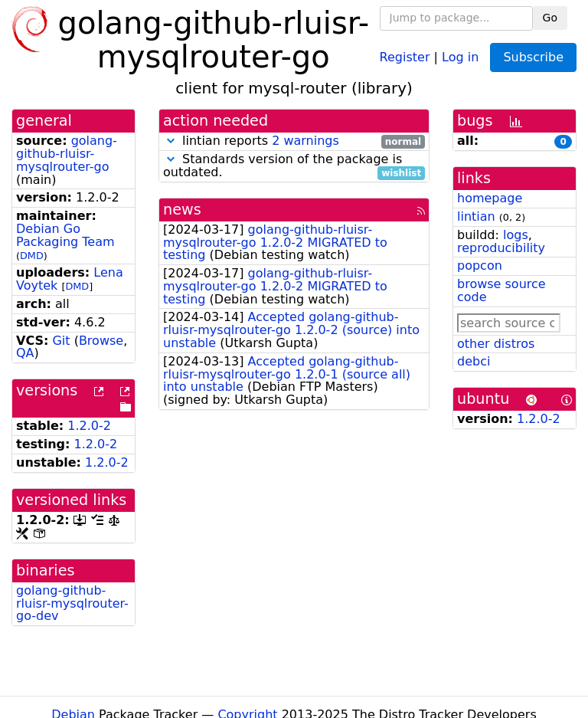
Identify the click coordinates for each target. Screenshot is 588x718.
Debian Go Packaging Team (65, 235)
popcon (480, 266)
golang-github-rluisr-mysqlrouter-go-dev (72, 603)
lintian (476, 216)
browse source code (501, 290)
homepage (490, 198)
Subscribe (533, 57)
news (182, 210)
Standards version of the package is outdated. (294, 166)
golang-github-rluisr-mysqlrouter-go (67, 154)
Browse (101, 341)
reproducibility (501, 248)
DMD (32, 256)
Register (405, 56)
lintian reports (294, 141)
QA (25, 353)
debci (474, 361)
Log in (460, 56)
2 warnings (305, 141)
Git (61, 341)
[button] (171, 141)
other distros (496, 344)
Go (550, 18)
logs (516, 235)
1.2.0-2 (89, 426)
